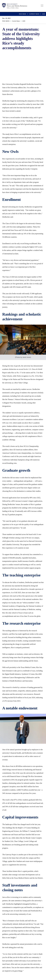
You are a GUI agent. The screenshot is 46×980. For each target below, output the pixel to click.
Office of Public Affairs (13, 8)
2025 (44, 14)
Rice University (12, 4)
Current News (34, 14)
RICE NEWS (23, 14)
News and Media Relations (17, 6)
